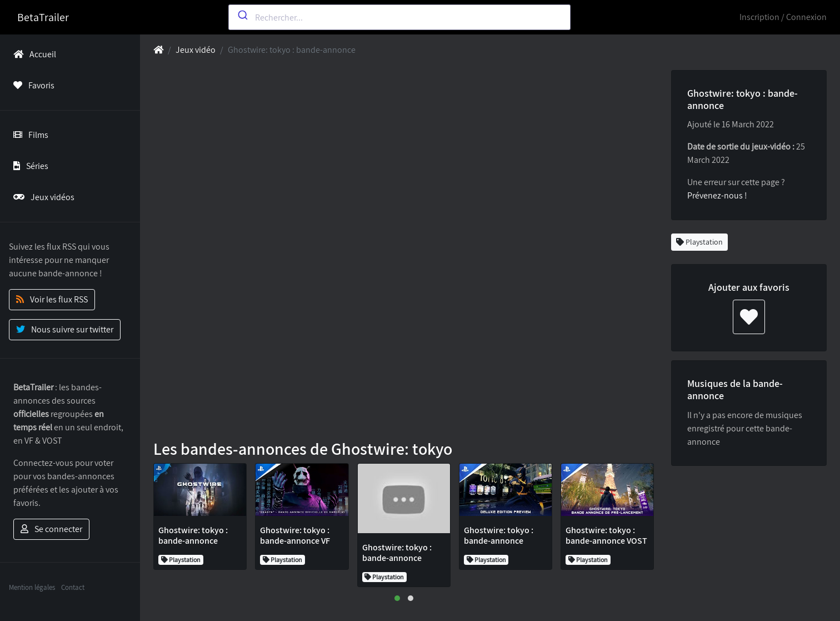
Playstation (699, 242)
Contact (73, 587)
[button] (397, 598)
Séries (29, 166)
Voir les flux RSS (52, 299)
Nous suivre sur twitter (65, 329)
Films (29, 135)
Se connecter (51, 529)
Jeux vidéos (42, 197)
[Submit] (242, 15)
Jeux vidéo (196, 50)
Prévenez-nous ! (717, 195)
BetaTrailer (43, 17)
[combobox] (400, 17)
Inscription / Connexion (783, 17)
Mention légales (32, 587)
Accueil (32, 54)
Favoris (32, 85)
